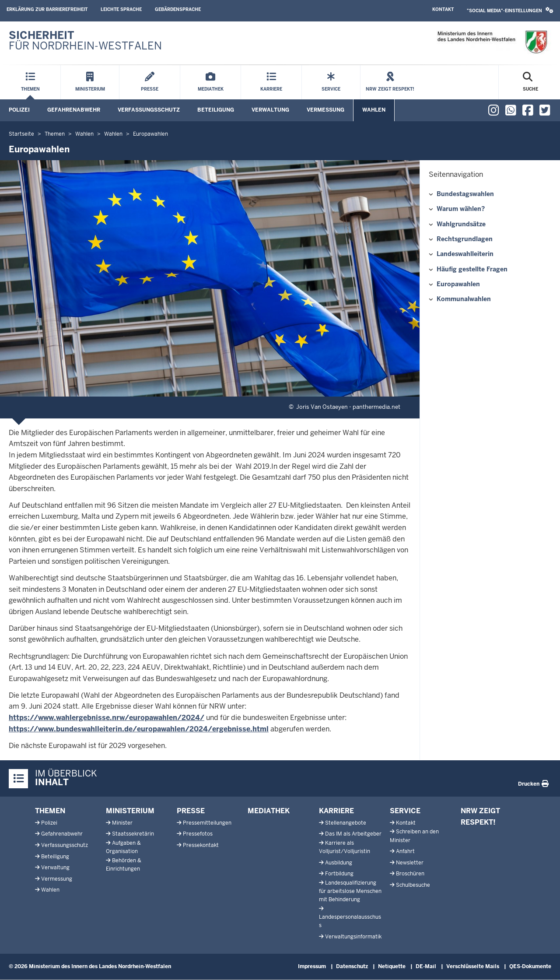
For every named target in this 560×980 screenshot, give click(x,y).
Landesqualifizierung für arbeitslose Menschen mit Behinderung (350, 891)
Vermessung (325, 110)
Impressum (312, 966)
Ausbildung (339, 863)
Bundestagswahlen (465, 194)
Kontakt (443, 9)
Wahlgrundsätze (461, 224)
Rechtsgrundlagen (465, 239)
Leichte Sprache (121, 9)
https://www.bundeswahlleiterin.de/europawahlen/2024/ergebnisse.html (139, 729)
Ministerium (130, 811)
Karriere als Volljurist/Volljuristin (345, 847)
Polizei (19, 110)
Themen (50, 811)
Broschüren (410, 874)
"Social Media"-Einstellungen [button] (510, 10)
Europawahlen (458, 284)
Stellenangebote (346, 823)
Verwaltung (270, 110)
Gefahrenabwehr (74, 110)
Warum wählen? (461, 209)
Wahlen (374, 110)
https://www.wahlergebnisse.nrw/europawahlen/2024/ (107, 718)
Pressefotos (198, 834)
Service (405, 811)
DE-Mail (426, 966)
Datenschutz (352, 966)
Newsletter (410, 863)
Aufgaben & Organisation (123, 847)
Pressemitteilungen (207, 823)
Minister (122, 823)
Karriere (336, 811)
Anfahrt (405, 851)
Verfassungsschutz (149, 110)
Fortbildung (339, 874)
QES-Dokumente (530, 966)
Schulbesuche (413, 885)
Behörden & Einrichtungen (124, 865)
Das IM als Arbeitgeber (353, 834)
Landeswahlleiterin (465, 254)
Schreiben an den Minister (414, 836)
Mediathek (269, 811)
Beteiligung (216, 110)
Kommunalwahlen (464, 299)
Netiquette (392, 966)
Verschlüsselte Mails (473, 966)
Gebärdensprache (178, 9)
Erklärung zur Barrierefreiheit (47, 9)
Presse (191, 811)
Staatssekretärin (133, 834)
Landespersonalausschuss (350, 921)
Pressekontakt (201, 845)
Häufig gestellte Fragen (472, 269)
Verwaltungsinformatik (353, 937)
